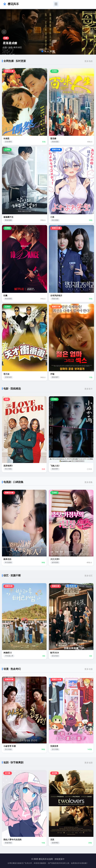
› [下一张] (92, 32)
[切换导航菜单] (56, 4)
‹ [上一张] (4, 32)
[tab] (42, 51)
